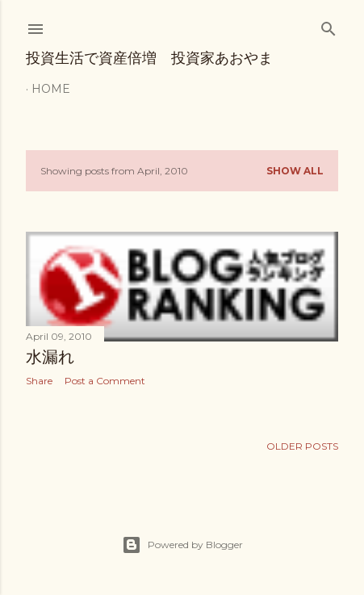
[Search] (328, 25)
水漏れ (50, 357)
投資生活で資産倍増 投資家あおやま (149, 58)
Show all (295, 171)
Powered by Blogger (182, 545)
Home (51, 89)
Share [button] (39, 381)
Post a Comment (105, 381)
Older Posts (302, 446)
